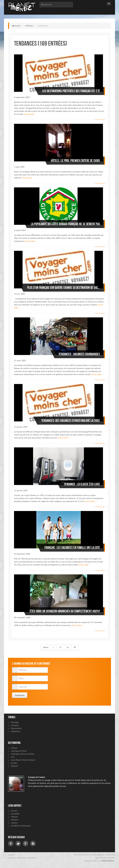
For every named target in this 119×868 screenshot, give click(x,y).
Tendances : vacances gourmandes (79, 354)
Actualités (15, 814)
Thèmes (30, 26)
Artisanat (15, 725)
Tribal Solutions (108, 861)
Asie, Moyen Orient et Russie (23, 760)
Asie (13, 757)
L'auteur (14, 823)
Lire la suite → (30, 114)
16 (68, 647)
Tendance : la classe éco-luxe (82, 484)
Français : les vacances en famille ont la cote (72, 548)
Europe (14, 763)
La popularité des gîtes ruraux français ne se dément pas (65, 224)
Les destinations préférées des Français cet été (71, 91)
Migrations (16, 731)
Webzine (15, 820)
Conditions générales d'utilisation (22, 858)
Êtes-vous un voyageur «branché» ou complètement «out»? (65, 611)
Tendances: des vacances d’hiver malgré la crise (71, 421)
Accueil (17, 26)
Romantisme (16, 728)
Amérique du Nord (19, 751)
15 (60, 647)
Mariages (15, 722)
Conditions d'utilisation (21, 826)
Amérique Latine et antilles (23, 754)
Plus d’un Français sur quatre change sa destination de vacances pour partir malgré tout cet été (64, 288)
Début (46, 647)
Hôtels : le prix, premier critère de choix (75, 161)
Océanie (14, 766)
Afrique (14, 748)
